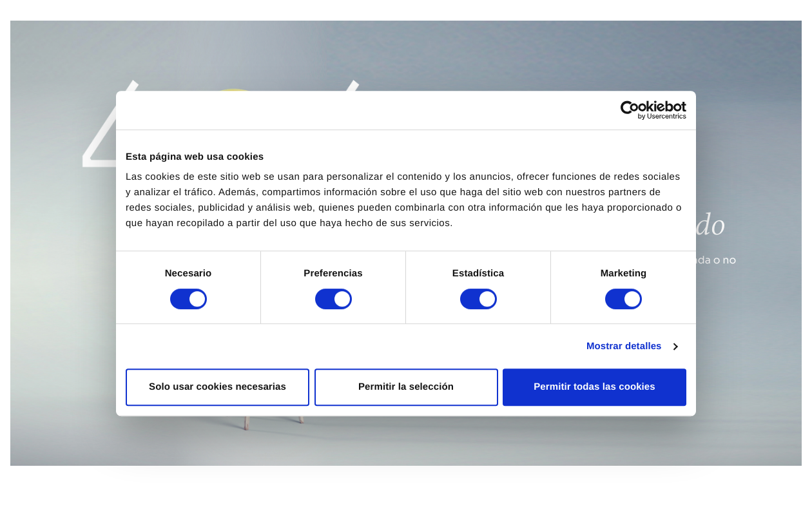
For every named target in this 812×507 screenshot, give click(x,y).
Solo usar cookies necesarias (217, 387)
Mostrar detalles (624, 346)
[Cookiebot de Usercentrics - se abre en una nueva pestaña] (630, 110)
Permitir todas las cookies (594, 387)
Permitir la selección (406, 387)
